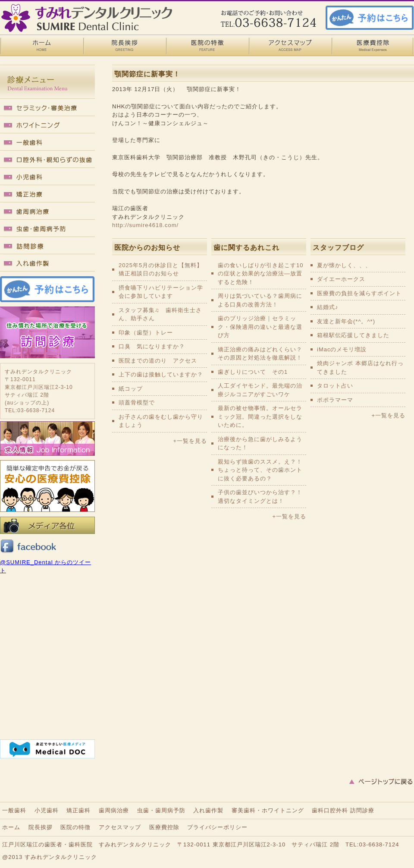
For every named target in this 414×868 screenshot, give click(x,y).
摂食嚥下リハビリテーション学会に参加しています (161, 292)
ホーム (11, 827)
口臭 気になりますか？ (152, 346)
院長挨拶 (124, 45)
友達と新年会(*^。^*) (346, 321)
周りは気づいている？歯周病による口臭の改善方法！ (260, 300)
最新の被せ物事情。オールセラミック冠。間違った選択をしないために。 (260, 417)
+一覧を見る (190, 441)
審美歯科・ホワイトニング (268, 810)
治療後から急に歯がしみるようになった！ (260, 443)
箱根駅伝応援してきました (353, 335)
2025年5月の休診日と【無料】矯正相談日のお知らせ (161, 270)
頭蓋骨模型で (137, 402)
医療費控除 (373, 45)
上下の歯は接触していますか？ (161, 374)
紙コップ (131, 389)
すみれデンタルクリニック (61, 857)
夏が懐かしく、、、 (344, 265)
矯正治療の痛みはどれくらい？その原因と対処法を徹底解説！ (260, 354)
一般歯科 (47, 142)
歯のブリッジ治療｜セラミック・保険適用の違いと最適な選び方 (260, 327)
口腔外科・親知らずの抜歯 (47, 160)
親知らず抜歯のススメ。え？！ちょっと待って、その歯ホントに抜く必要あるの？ (260, 470)
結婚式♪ (328, 307)
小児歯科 (47, 177)
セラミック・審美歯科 (47, 108)
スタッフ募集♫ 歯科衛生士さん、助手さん (160, 314)
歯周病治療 (47, 211)
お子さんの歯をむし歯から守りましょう (161, 421)
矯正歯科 (47, 194)
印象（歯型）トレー (146, 333)
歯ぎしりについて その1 (253, 372)
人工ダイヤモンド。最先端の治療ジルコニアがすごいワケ (260, 390)
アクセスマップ (290, 45)
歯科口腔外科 (330, 810)
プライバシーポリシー (217, 827)
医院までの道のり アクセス (158, 361)
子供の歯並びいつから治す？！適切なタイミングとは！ (260, 497)
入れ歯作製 (47, 263)
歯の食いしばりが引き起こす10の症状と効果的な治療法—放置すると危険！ (260, 274)
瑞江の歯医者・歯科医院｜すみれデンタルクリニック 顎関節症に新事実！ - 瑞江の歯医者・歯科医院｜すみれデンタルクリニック (86, 17)
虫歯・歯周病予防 (47, 229)
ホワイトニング (47, 125)
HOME (41, 45)
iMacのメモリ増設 (342, 349)
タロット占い (335, 386)
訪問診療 (47, 246)
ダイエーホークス (341, 279)
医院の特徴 (207, 45)
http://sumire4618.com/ (145, 225)
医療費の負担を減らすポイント (359, 293)
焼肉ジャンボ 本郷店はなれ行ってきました (360, 368)
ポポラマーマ (335, 400)
